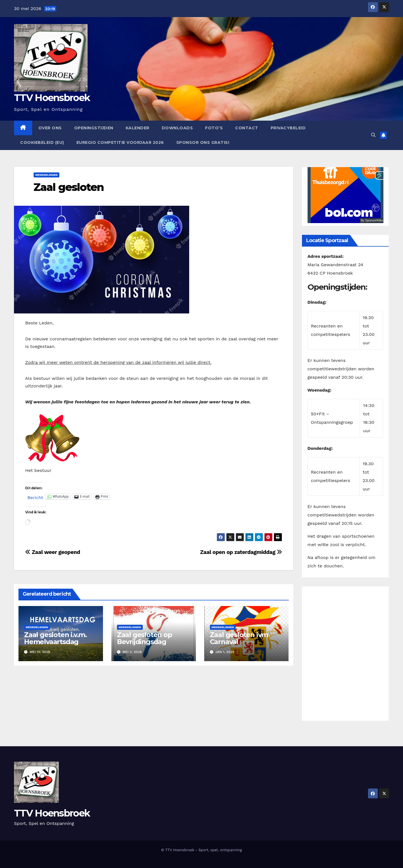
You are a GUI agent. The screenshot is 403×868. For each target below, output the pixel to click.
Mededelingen (46, 175)
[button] (373, 135)
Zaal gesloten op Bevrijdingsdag (145, 638)
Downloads (177, 128)
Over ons (50, 128)
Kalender (138, 128)
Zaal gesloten (69, 187)
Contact (247, 128)
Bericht (35, 497)
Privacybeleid (288, 128)
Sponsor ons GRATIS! (203, 142)
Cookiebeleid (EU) (42, 142)
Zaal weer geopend (53, 552)
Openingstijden (94, 128)
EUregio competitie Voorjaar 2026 (120, 142)
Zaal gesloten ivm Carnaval (239, 638)
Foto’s (214, 128)
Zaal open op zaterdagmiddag (241, 552)
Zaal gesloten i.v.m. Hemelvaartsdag (55, 638)
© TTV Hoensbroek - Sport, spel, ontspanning (202, 850)
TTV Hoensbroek (52, 98)
